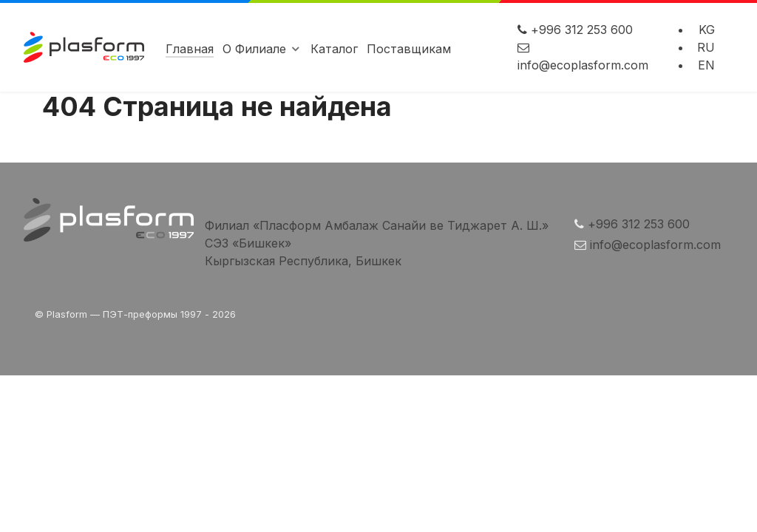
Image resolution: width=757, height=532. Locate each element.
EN (706, 65)
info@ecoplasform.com (583, 65)
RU (706, 47)
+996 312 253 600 (582, 30)
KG (707, 30)
